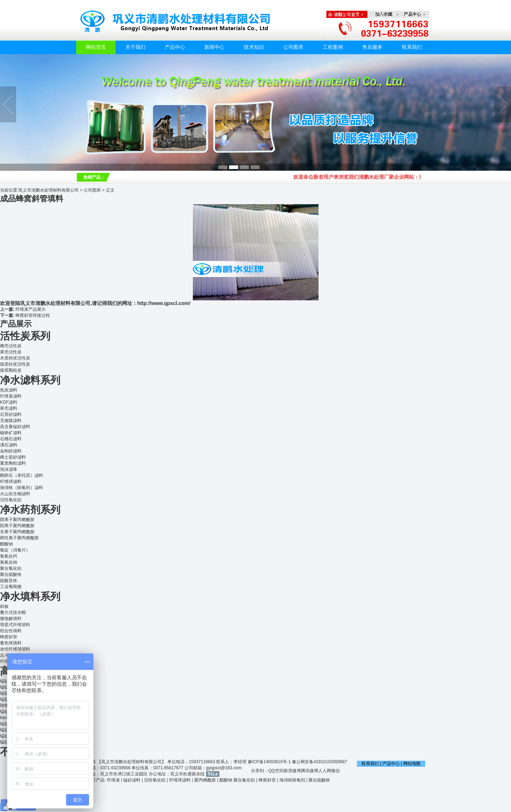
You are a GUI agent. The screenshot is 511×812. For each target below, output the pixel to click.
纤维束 (113, 780)
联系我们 (412, 47)
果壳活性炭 (11, 352)
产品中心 (175, 47)
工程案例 (333, 47)
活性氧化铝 (11, 500)
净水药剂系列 (30, 510)
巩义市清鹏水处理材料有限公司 (48, 190)
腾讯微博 (310, 771)
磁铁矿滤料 (11, 433)
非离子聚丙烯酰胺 (17, 532)
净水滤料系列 (30, 380)
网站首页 (96, 47)
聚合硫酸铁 (11, 574)
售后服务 (372, 47)
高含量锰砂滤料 (15, 427)
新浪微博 (292, 771)
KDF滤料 (9, 402)
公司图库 (293, 47)
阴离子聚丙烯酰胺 (17, 520)
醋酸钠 (6, 544)
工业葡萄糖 (11, 587)
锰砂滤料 (132, 780)
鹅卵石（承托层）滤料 (22, 475)
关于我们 (135, 47)
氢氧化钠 (9, 562)
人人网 (325, 771)
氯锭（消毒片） (15, 550)
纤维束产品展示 (31, 309)
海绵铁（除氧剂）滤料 (22, 488)
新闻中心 (214, 47)
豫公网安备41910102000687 (319, 762)
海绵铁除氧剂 (292, 780)
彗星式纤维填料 (15, 625)
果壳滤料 (9, 408)
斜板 (4, 606)
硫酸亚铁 (9, 581)
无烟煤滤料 (11, 421)
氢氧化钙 (9, 556)
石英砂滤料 (11, 414)
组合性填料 (11, 631)
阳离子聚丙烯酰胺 (17, 526)
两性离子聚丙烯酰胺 (19, 538)
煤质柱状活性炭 (15, 364)
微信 (335, 771)
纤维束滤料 (11, 396)
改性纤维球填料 (15, 649)
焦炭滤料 (9, 390)
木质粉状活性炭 (15, 358)
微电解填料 (11, 619)
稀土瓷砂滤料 (13, 457)
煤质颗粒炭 (11, 370)
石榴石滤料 (11, 439)
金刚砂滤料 (11, 451)
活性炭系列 (25, 336)
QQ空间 (276, 771)
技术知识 (254, 47)
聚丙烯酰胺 (205, 780)
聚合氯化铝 (11, 568)
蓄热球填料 (11, 643)
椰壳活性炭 (11, 346)
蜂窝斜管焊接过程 (33, 315)
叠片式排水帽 (13, 612)
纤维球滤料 (11, 482)
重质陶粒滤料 (13, 463)
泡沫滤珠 (9, 469)
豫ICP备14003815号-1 (269, 762)
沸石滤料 (9, 445)
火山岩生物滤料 (15, 494)
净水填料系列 (30, 597)
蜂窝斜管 (9, 637)
